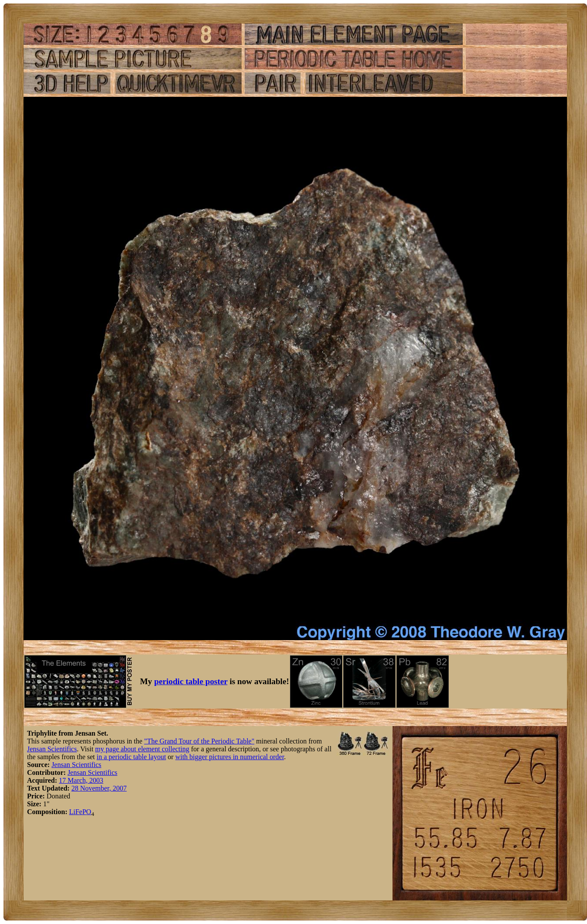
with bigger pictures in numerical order (230, 757)
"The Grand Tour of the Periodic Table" (199, 741)
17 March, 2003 (81, 780)
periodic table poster (191, 681)
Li (72, 812)
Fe (79, 812)
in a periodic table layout (131, 757)
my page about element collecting (142, 749)
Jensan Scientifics (52, 749)
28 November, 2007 (99, 788)
